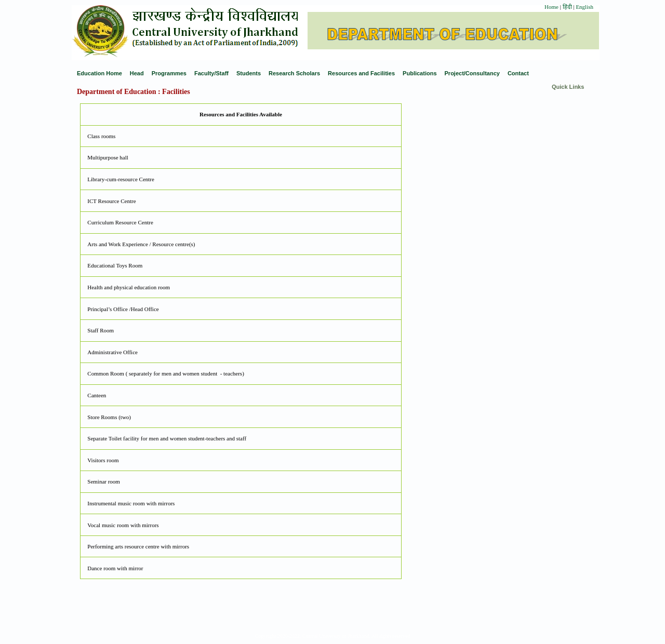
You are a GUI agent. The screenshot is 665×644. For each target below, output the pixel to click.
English (584, 7)
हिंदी (568, 7)
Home (551, 7)
